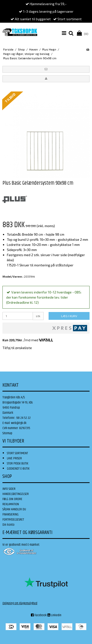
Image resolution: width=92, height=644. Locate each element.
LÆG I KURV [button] (69, 316)
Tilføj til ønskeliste (17, 348)
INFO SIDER (9, 489)
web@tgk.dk (19, 423)
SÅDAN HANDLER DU (14, 509)
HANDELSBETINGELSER (16, 494)
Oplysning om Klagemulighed (20, 603)
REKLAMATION (11, 504)
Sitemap (7, 433)
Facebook (39, 615)
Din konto (8, 525)
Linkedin (54, 615)
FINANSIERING (11, 514)
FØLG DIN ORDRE (12, 499)
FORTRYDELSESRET (13, 520)
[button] (46, 69)
